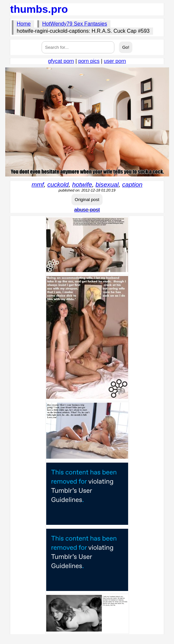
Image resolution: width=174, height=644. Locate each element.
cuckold (58, 184)
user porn (115, 61)
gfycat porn (61, 61)
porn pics (89, 61)
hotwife (82, 184)
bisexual (107, 184)
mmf (38, 184)
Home (24, 24)
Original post (87, 200)
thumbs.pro (39, 9)
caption (132, 184)
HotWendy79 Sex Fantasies (75, 24)
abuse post (87, 210)
